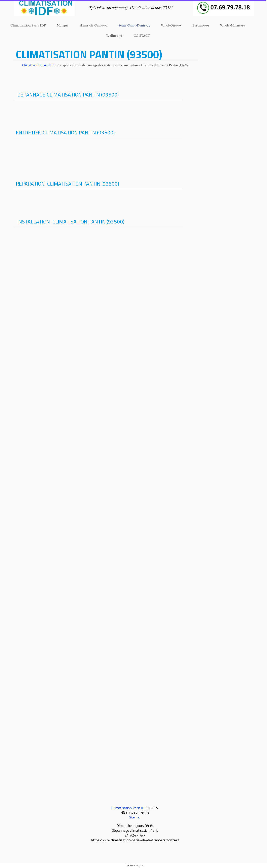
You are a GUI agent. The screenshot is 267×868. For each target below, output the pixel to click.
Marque (63, 25)
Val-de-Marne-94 (233, 25)
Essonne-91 (201, 25)
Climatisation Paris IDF (28, 25)
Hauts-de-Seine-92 (93, 25)
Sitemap (135, 817)
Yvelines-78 (114, 36)
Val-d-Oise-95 (171, 25)
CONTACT (142, 36)
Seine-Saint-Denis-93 (134, 25)
